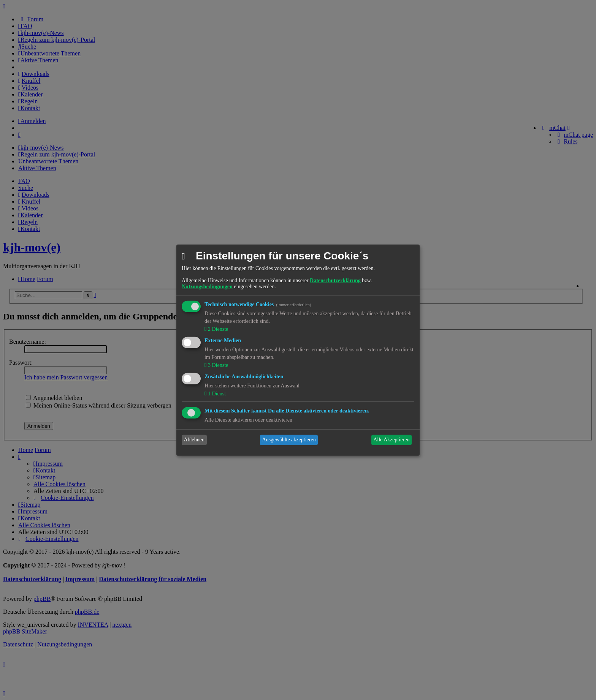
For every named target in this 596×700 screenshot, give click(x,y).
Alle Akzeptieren (391, 440)
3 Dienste (217, 365)
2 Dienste (217, 329)
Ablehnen (194, 440)
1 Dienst (216, 394)
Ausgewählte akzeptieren (289, 440)
